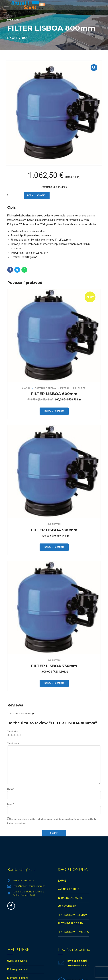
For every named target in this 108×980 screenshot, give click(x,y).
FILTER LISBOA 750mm (54, 666)
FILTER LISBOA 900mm (54, 530)
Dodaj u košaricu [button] (54, 411)
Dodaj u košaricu (37, 195)
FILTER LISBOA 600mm (54, 394)
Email (11, 804)
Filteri (65, 388)
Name (11, 789)
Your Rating (13, 731)
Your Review (13, 743)
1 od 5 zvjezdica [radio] (9, 736)
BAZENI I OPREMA (45, 388)
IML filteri (14, 20)
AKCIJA (26, 388)
